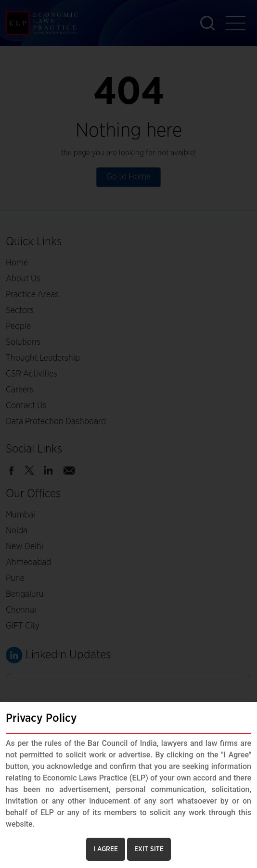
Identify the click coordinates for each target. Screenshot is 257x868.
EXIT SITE (149, 849)
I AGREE (106, 849)
